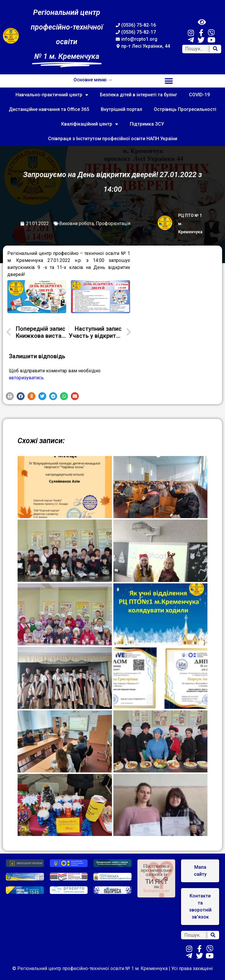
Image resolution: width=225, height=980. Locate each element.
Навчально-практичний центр (52, 95)
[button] (169, 81)
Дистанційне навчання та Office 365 (49, 109)
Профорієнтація (113, 223)
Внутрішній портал (121, 109)
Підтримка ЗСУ (147, 124)
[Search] (215, 49)
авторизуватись (26, 378)
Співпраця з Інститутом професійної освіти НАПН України (113, 139)
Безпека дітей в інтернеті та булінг (139, 95)
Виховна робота (76, 223)
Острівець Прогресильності (185, 109)
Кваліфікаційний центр (90, 124)
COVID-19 (199, 95)
